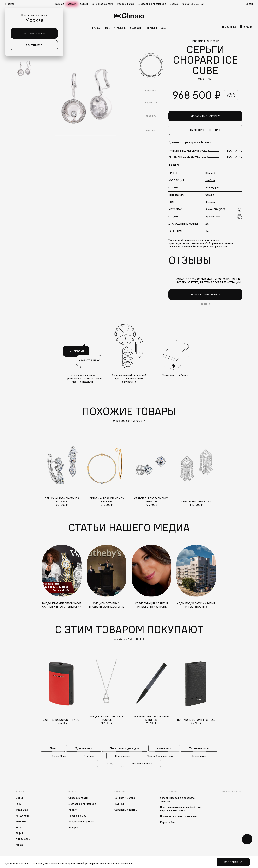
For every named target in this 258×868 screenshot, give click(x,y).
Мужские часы (84, 748)
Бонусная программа (81, 821)
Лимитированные (142, 763)
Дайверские (199, 756)
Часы (107, 28)
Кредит (73, 810)
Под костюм (122, 756)
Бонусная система (103, 4)
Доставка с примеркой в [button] (190, 142)
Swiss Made (59, 756)
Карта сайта (167, 822)
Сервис (174, 4)
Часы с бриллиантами (160, 756)
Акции (84, 4)
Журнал (59, 4)
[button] (12, 4)
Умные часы (164, 748)
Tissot (53, 748)
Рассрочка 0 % (77, 816)
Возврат (73, 827)
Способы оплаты (78, 798)
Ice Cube (210, 180)
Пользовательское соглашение (178, 816)
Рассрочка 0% (126, 4)
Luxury (110, 763)
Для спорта (90, 756)
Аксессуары (137, 28)
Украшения (120, 28)
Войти (249, 4)
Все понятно (233, 862)
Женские (211, 202)
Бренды (96, 28)
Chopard (210, 173)
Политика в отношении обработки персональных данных (180, 809)
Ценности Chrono (125, 798)
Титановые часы (199, 748)
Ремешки (152, 28)
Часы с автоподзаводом (125, 748)
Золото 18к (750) (215, 209)
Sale (163, 28)
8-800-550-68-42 (193, 4)
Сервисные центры (126, 810)
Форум (72, 4)
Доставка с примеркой (152, 4)
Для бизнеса (23, 839)
